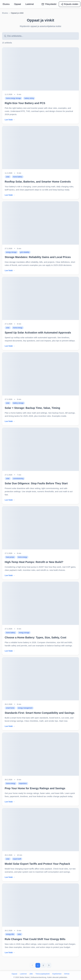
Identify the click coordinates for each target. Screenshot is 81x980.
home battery (18, 177)
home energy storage (13, 98)
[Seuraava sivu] (49, 965)
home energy (23, 557)
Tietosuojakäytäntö (43, 974)
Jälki (31, 974)
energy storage (11, 252)
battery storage (18, 403)
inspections (23, 783)
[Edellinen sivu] (32, 965)
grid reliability (25, 252)
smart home (10, 708)
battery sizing (29, 98)
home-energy (18, 328)
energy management (25, 708)
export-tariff (17, 859)
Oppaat (14, 974)
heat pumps (10, 557)
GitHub (67, 974)
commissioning (18, 479)
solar (8, 177)
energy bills (10, 934)
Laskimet (23, 974)
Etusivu (5, 13)
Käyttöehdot (57, 974)
